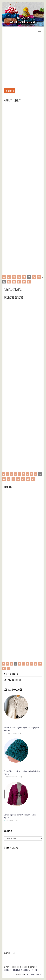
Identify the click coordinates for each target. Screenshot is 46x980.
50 (14, 277)
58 (29, 282)
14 (18, 479)
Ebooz (40, 974)
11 (4, 479)
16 (28, 479)
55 (39, 277)
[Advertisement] (23, 59)
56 (19, 282)
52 (24, 277)
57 (24, 282)
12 (9, 479)
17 (33, 479)
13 (13, 479)
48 (4, 277)
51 (19, 277)
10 (40, 664)
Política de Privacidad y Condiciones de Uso (21, 970)
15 (23, 479)
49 (9, 277)
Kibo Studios (30, 974)
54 (34, 277)
